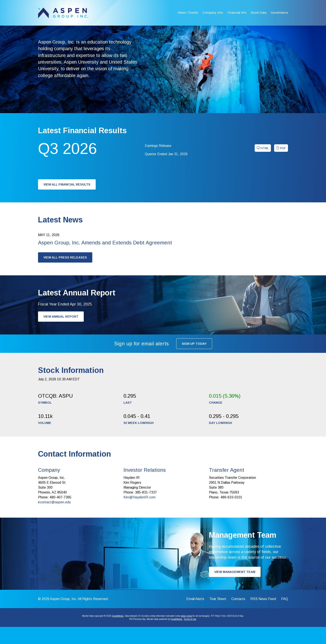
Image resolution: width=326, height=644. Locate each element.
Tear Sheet (218, 616)
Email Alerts (195, 616)
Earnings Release (158, 163)
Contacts (238, 616)
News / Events (188, 12)
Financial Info (237, 12)
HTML (263, 165)
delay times (186, 633)
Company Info (213, 12)
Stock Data (259, 12)
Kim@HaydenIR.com (140, 514)
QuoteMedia (118, 633)
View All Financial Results (67, 202)
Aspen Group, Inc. (64, 616)
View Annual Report (61, 334)
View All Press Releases (65, 275)
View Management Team (235, 589)
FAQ (285, 616)
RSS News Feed (263, 616)
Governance (279, 12)
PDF (281, 165)
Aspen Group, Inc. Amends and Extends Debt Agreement (105, 260)
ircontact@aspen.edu (54, 519)
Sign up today (194, 361)
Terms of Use (190, 636)
